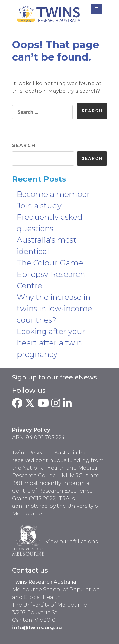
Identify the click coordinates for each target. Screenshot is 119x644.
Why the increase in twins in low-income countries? (54, 309)
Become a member (53, 194)
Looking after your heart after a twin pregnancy (51, 343)
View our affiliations (72, 542)
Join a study (39, 206)
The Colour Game (50, 263)
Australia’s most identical (47, 246)
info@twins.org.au (37, 628)
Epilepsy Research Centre (51, 280)
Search (24, 145)
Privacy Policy (31, 430)
